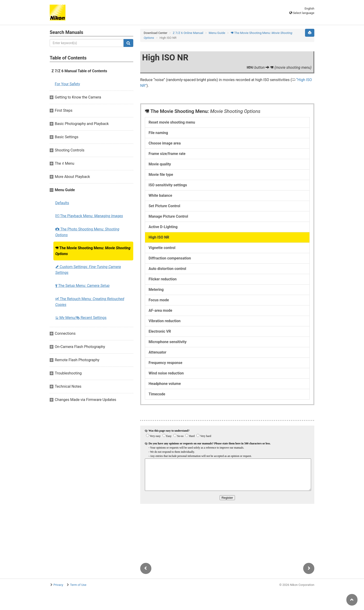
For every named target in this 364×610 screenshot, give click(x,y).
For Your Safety (67, 84)
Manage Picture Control (168, 216)
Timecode (157, 394)
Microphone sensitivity (168, 342)
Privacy (58, 585)
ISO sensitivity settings (168, 185)
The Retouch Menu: (90, 302)
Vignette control (162, 248)
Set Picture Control (164, 206)
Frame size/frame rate (167, 154)
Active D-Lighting (163, 227)
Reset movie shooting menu (172, 122)
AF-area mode (160, 310)
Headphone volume (165, 384)
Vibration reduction (165, 321)
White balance (160, 195)
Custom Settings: (88, 270)
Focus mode (159, 300)
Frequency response (165, 363)
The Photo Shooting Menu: (87, 232)
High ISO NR (159, 237)
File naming (158, 133)
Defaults (62, 203)
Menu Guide (217, 33)
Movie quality (160, 164)
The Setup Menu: (82, 286)
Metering (156, 290)
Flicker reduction (163, 279)
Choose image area (165, 143)
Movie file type (161, 175)
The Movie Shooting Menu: (93, 251)
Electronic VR (160, 331)
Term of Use (78, 585)
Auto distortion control (167, 269)
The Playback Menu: (89, 216)
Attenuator (158, 352)
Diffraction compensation (170, 258)
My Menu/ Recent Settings (81, 318)
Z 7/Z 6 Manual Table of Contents (79, 71)
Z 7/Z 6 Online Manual (188, 33)
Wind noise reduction (166, 373)
